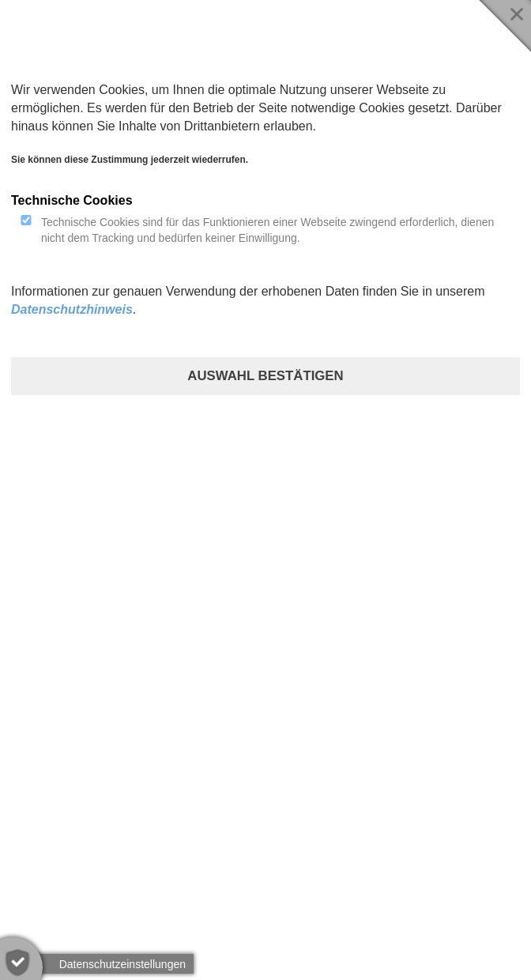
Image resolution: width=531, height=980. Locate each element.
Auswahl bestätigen (265, 376)
